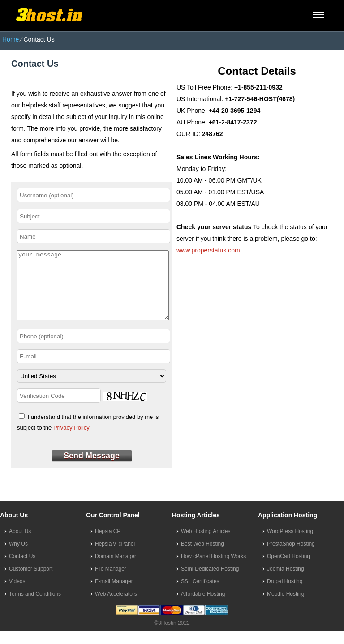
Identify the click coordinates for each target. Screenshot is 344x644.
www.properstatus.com (208, 250)
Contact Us (22, 570)
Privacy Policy (71, 441)
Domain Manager (116, 570)
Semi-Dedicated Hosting (210, 582)
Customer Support (31, 582)
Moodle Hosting (286, 607)
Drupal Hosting (285, 595)
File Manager (111, 582)
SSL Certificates (200, 595)
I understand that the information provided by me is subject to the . (88, 435)
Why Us (18, 557)
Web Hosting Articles (206, 545)
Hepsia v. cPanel (115, 557)
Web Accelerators (116, 607)
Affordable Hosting (203, 607)
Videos (17, 595)
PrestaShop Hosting (291, 557)
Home (11, 39)
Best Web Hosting (202, 557)
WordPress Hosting (290, 545)
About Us (20, 545)
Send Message (92, 469)
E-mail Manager (114, 595)
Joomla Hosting (286, 582)
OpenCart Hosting (288, 570)
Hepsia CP (108, 545)
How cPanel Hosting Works (213, 570)
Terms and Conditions (35, 607)
